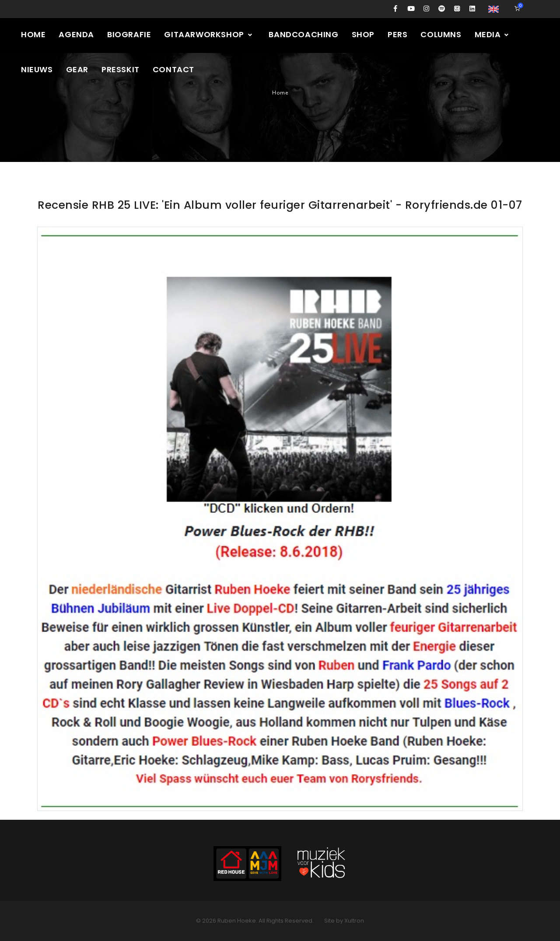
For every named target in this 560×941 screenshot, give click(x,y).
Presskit (121, 69)
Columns (441, 34)
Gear (77, 69)
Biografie (129, 34)
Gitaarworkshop (208, 34)
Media (492, 34)
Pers (397, 34)
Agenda (76, 34)
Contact (173, 69)
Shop (363, 34)
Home (33, 34)
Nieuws (37, 69)
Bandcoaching (303, 34)
